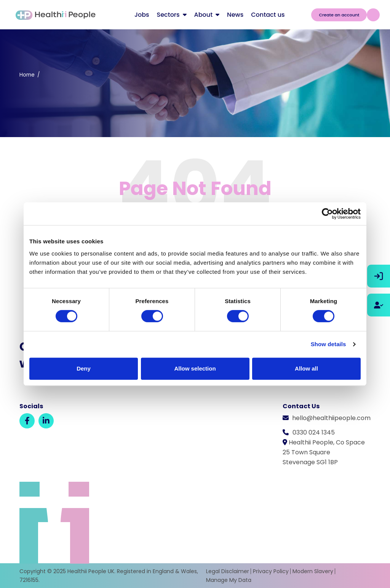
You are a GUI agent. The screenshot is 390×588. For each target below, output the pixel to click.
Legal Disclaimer (228, 571)
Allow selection (195, 368)
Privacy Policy (271, 571)
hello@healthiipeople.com (331, 418)
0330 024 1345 (314, 432)
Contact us (268, 15)
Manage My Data (229, 580)
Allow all (306, 368)
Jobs (142, 15)
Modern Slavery (313, 571)
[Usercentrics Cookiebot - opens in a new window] (327, 214)
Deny (84, 368)
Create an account (339, 15)
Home (27, 75)
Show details (328, 344)
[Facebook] (27, 421)
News (235, 15)
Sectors (168, 15)
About (204, 15)
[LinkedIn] (46, 421)
